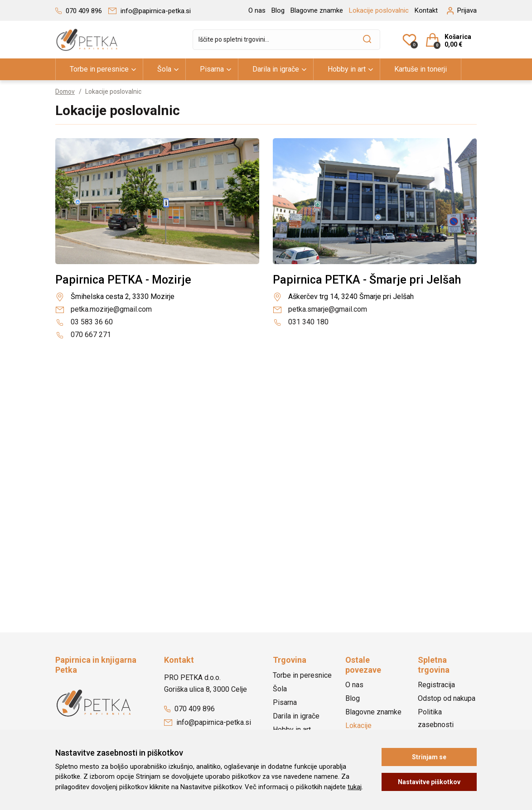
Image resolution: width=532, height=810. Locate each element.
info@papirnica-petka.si (208, 722)
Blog (278, 10)
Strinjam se (429, 757)
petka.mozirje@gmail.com (104, 309)
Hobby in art (347, 69)
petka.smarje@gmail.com (320, 309)
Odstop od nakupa (447, 698)
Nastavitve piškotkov (429, 782)
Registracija (436, 685)
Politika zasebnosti (436, 718)
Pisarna (212, 69)
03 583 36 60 (84, 322)
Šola (164, 69)
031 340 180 (301, 322)
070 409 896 (189, 709)
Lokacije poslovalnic (379, 10)
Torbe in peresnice (99, 69)
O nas (257, 10)
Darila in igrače (276, 69)
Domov (65, 92)
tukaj (355, 787)
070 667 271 (83, 335)
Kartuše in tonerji (421, 69)
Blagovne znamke (317, 10)
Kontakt (426, 10)
